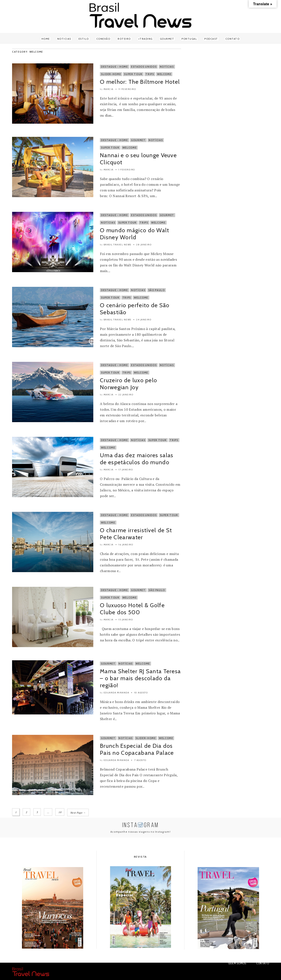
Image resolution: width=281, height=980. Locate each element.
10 (60, 812)
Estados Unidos (144, 67)
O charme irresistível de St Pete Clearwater (136, 534)
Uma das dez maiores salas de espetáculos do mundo (137, 459)
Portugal (189, 39)
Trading (146, 39)
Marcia (109, 89)
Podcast (211, 39)
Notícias (167, 67)
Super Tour (133, 74)
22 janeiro (126, 395)
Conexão (103, 39)
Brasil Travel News (117, 245)
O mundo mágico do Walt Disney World (135, 234)
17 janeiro (126, 470)
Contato (233, 39)
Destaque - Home (114, 67)
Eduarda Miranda (116, 693)
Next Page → (78, 812)
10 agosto (141, 693)
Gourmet (167, 39)
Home (46, 39)
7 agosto (140, 760)
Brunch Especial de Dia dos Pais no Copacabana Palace (137, 749)
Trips (150, 74)
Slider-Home (111, 74)
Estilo (84, 39)
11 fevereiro (127, 89)
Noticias (64, 39)
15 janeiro (126, 620)
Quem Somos (237, 963)
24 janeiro (144, 320)
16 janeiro (126, 545)
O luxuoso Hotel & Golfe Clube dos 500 (132, 609)
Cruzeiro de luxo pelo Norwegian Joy (128, 384)
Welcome (164, 74)
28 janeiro (144, 245)
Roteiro (124, 39)
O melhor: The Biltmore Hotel (140, 82)
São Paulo (157, 290)
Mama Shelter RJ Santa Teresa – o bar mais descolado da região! (140, 678)
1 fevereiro (127, 170)
